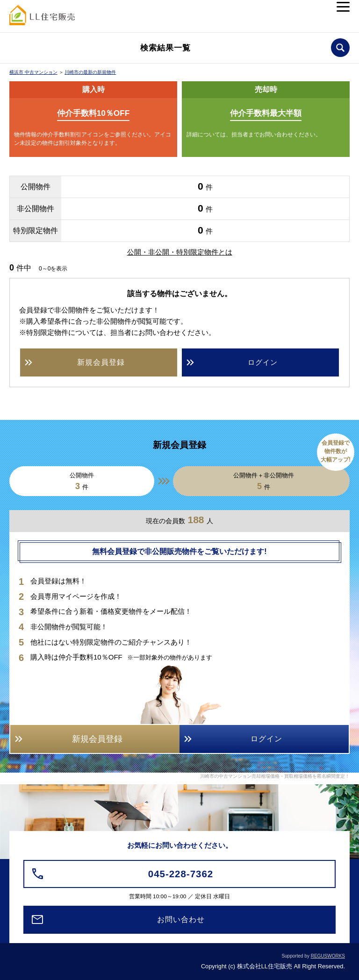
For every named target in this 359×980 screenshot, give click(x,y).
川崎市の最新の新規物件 (90, 72)
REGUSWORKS (328, 956)
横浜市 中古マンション (33, 72)
